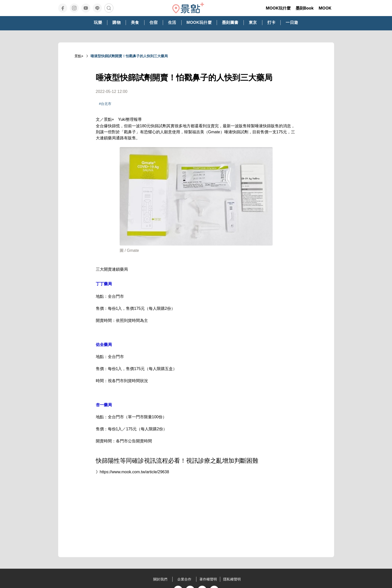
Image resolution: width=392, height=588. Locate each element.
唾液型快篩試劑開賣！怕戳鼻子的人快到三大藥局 (129, 56)
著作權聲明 (208, 579)
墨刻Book (305, 8)
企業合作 (184, 579)
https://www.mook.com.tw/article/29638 (135, 472)
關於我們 (160, 579)
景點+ (79, 56)
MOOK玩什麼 (278, 8)
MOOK (325, 8)
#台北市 (105, 104)
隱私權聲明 (232, 579)
